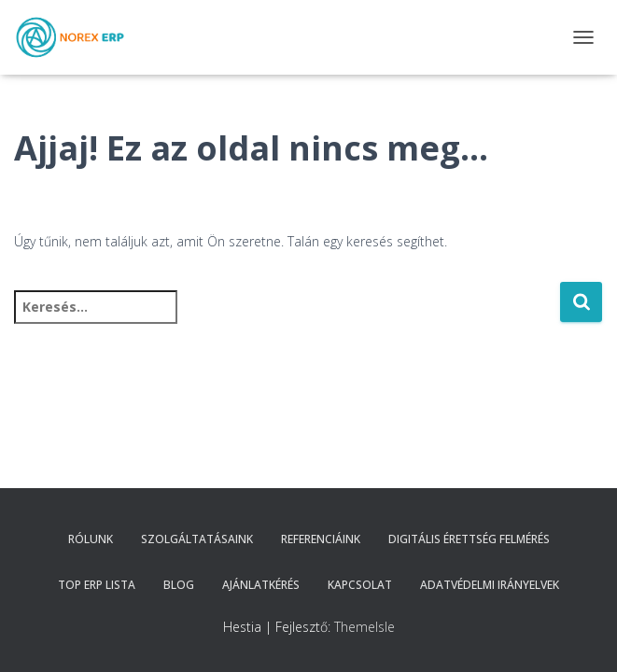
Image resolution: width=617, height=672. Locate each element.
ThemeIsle (365, 627)
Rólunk (91, 539)
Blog (179, 585)
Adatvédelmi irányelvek (490, 585)
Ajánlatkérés (261, 585)
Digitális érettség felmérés (469, 539)
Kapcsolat (360, 585)
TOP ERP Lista (97, 585)
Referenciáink (321, 539)
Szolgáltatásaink (197, 539)
